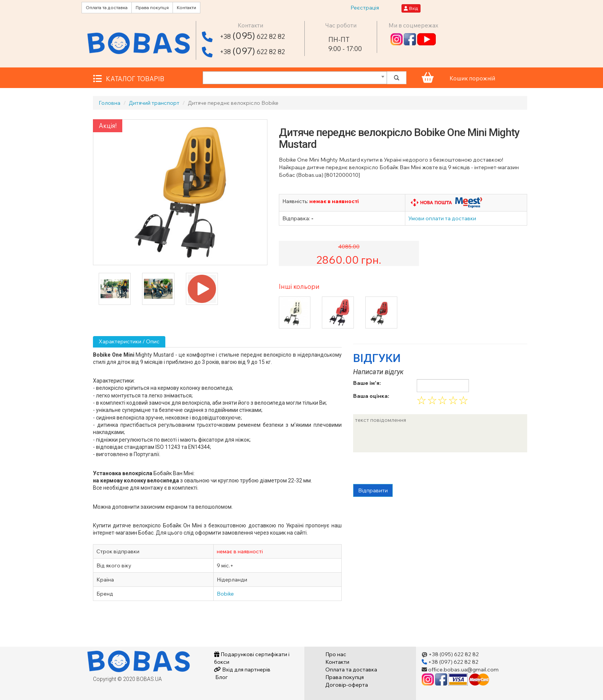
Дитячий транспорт (154, 103)
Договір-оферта (347, 685)
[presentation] (411, 469)
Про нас (336, 654)
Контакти (186, 7)
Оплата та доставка (107, 7)
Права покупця (152, 7)
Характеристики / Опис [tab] (129, 341)
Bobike (225, 594)
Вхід (411, 8)
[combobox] (295, 78)
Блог (221, 677)
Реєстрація (365, 8)
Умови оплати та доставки (442, 218)
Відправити (373, 490)
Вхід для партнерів (242, 670)
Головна (110, 103)
